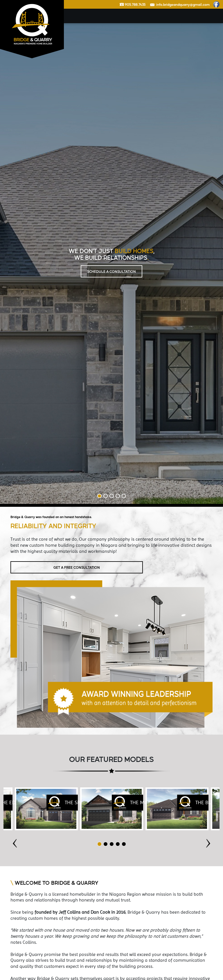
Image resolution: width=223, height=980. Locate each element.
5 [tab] (124, 496)
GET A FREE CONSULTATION (77, 567)
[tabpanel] (112, 809)
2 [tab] (106, 496)
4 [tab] (118, 496)
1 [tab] (99, 496)
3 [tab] (112, 496)
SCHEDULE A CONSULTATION (111, 271)
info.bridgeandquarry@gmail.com (180, 4)
